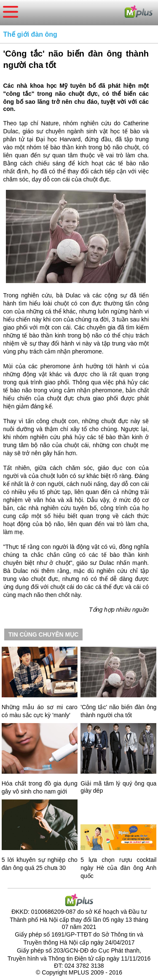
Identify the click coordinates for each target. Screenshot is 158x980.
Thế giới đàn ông (30, 34)
